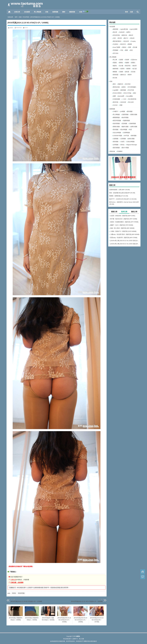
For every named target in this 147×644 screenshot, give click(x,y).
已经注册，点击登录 (17, 582)
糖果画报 (116, 69)
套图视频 (55, 12)
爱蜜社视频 (134, 115)
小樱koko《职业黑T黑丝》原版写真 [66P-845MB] (125, 234)
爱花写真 (116, 102)
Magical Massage (132, 145)
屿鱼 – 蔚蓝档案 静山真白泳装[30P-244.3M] (122, 193)
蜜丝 (135, 93)
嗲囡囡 (115, 72)
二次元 (124, 99)
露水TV (126, 38)
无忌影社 (116, 44)
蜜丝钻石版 (116, 87)
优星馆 (122, 69)
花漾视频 (124, 123)
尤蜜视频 (116, 139)
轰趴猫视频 (116, 148)
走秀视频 (116, 145)
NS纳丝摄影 (117, 99)
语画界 (127, 60)
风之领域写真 (132, 99)
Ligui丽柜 (116, 90)
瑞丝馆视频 (116, 123)
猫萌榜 (128, 69)
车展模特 (120, 151)
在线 (84, 12)
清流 (131, 50)
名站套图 (27, 12)
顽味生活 (123, 75)
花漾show (134, 60)
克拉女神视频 (117, 133)
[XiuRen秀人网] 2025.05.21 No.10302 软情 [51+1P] (125, 241)
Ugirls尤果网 (134, 29)
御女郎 (135, 66)
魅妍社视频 (125, 127)
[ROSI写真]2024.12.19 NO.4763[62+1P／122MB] (26, 601)
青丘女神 (131, 102)
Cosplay (133, 41)
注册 (131, 12)
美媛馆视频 (126, 121)
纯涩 (130, 130)
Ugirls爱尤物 (124, 29)
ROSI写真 (26, 17)
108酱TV (116, 111)
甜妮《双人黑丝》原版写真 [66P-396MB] (122, 228)
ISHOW (115, 105)
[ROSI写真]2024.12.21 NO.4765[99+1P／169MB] (87, 601)
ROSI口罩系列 (117, 93)
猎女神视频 (124, 130)
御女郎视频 (125, 117)
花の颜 (121, 66)
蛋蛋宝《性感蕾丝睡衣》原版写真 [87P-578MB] (124, 222)
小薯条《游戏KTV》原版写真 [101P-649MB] (123, 231)
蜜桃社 (121, 63)
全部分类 (17, 12)
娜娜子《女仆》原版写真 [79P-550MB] (122, 225)
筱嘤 (114, 96)
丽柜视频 (123, 90)
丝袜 (47, 12)
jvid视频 (123, 111)
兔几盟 (135, 69)
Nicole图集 (130, 96)
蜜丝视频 (130, 111)
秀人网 (115, 60)
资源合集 (112, 151)
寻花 (122, 50)
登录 (126, 12)
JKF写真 (126, 136)
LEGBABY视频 (117, 136)
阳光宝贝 (123, 44)
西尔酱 (135, 47)
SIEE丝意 (123, 102)
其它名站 (116, 53)
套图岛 (11, 28)
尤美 (114, 38)
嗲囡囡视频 (116, 117)
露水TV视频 (125, 148)
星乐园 (133, 72)
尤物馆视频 (132, 123)
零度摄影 (116, 50)
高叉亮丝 (128, 84)
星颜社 (115, 63)
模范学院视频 (117, 121)
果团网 (130, 44)
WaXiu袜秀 (121, 96)
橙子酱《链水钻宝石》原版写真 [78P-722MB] (124, 219)
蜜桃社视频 (116, 127)
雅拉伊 (131, 35)
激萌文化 (124, 35)
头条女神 (122, 32)
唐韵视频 (116, 142)
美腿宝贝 (120, 84)
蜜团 (126, 50)
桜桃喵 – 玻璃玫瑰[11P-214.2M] (119, 196)
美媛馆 (127, 63)
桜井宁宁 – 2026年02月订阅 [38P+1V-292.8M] (123, 199)
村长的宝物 (116, 35)
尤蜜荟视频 (125, 115)
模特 (64, 12)
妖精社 (124, 87)
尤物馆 (121, 72)
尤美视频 (123, 139)
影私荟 (127, 72)
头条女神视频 (130, 142)
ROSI (14, 593)
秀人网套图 (38, 12)
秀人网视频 (116, 115)
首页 (9, 12)
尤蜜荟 (121, 60)
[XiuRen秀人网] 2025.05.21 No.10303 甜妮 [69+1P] (125, 244)
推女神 (115, 32)
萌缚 (130, 47)
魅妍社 (115, 66)
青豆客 (120, 38)
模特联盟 (116, 75)
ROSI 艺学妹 (127, 93)
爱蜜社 (133, 63)
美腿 (121, 105)
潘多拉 (124, 47)
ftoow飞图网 (117, 47)
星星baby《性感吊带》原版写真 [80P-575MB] (124, 238)
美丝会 (122, 145)
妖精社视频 (131, 139)
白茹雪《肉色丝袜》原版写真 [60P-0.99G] (123, 216)
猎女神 (132, 38)
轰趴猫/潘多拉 (117, 41)
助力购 (115, 78)
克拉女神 (126, 41)
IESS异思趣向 (132, 87)
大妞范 (122, 142)
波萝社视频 (134, 127)
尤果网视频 (126, 133)
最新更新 (72, 12)
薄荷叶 (130, 75)
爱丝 (114, 84)
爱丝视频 (116, 130)
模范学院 (128, 66)
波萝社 (128, 32)
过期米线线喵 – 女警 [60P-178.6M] (119, 190)
